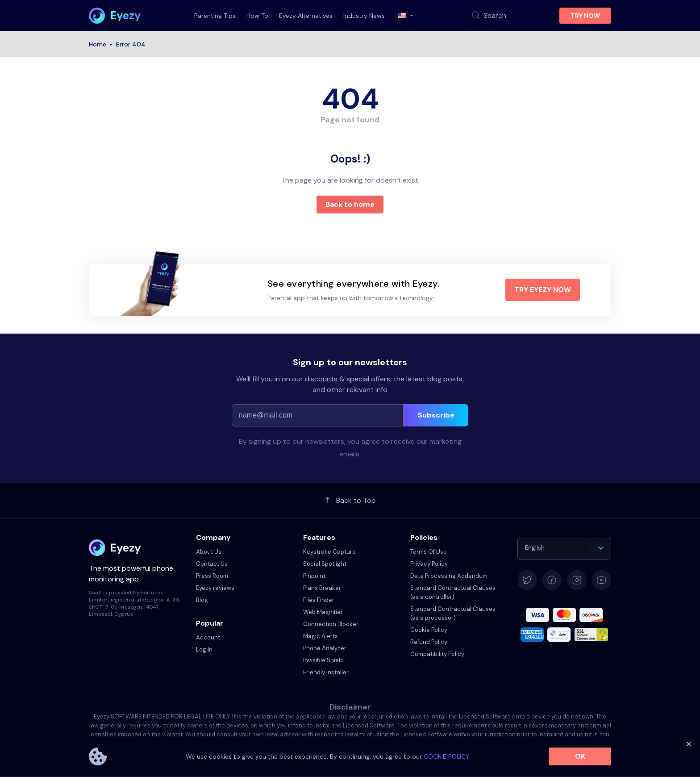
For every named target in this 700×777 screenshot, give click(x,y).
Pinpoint (314, 576)
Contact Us (212, 564)
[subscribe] (436, 415)
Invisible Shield (323, 660)
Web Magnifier (323, 612)
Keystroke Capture (329, 552)
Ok (580, 756)
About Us (209, 552)
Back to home (350, 204)
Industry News (364, 16)
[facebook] (552, 580)
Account (208, 637)
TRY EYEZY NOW (543, 290)
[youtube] (601, 580)
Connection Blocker (331, 624)
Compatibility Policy (437, 654)
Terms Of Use (429, 552)
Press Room (212, 576)
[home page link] (115, 16)
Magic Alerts (321, 636)
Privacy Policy (429, 564)
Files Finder (319, 600)
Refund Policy (429, 642)
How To (257, 16)
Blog (202, 600)
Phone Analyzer (325, 648)
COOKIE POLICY (447, 756)
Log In (204, 650)
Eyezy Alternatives (306, 16)
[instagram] (577, 580)
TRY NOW (585, 16)
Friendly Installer (326, 672)
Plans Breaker (322, 588)
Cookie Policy (429, 630)
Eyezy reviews (215, 588)
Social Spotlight (325, 564)
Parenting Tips (215, 16)
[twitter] (527, 580)
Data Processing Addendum (449, 576)
